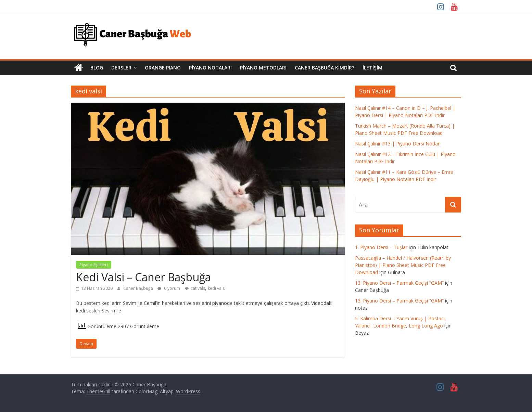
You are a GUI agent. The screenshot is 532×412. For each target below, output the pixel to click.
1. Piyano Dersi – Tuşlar (381, 247)
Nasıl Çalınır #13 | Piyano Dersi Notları (398, 144)
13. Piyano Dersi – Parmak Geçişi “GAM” (399, 283)
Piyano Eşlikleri (94, 265)
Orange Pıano (163, 68)
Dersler (121, 68)
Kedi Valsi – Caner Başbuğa (143, 277)
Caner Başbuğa (139, 288)
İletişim (372, 68)
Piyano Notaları (210, 68)
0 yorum (169, 288)
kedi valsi (217, 288)
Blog (97, 68)
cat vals (198, 288)
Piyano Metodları (263, 68)
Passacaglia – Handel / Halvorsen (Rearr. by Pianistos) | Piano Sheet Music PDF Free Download (403, 265)
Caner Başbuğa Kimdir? (325, 68)
